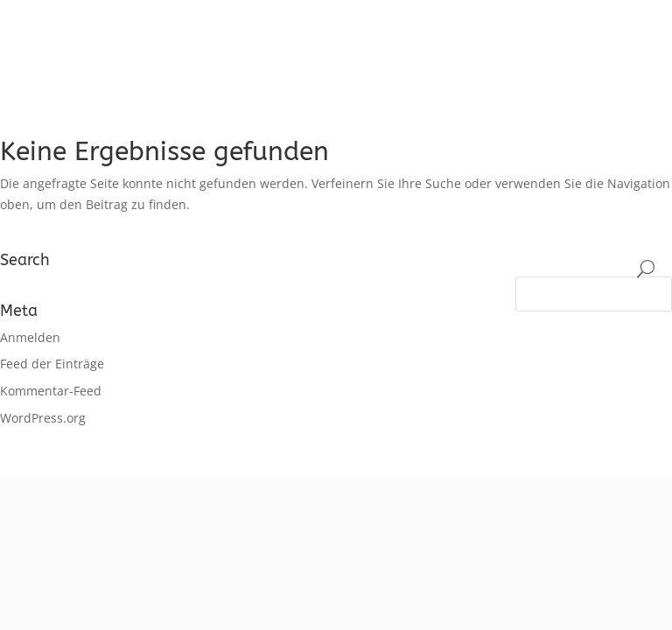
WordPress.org (43, 418)
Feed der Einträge (52, 364)
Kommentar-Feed (51, 391)
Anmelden (30, 337)
